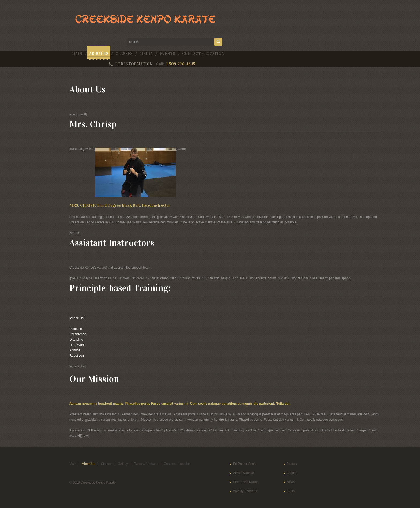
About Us (99, 54)
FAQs (291, 491)
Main (77, 54)
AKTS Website (243, 473)
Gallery (123, 464)
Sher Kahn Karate (246, 482)
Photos (292, 464)
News (291, 482)
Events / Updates (146, 464)
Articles (292, 473)
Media (146, 54)
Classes (124, 54)
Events (167, 54)
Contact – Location (177, 464)
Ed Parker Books (245, 464)
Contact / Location (203, 54)
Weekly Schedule (245, 491)
